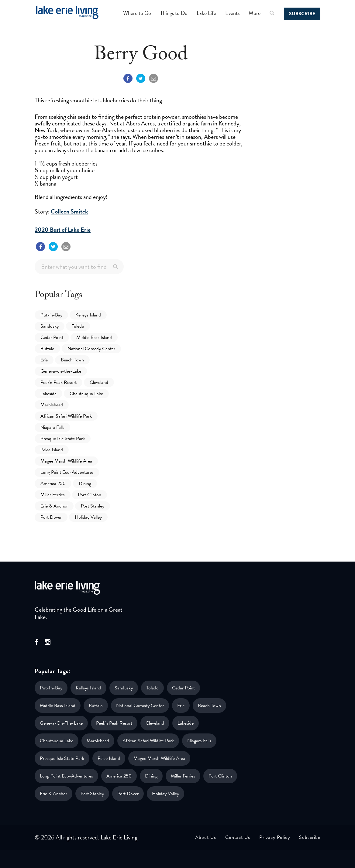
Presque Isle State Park (63, 439)
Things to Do (174, 13)
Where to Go (137, 13)
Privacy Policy (275, 837)
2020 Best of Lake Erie (63, 230)
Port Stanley (93, 506)
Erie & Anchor (54, 506)
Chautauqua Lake (86, 394)
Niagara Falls (52, 427)
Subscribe (302, 14)
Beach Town (72, 360)
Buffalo (47, 349)
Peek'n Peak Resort (59, 382)
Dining (85, 484)
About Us (206, 837)
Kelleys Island (88, 315)
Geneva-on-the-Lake (61, 371)
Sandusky (50, 326)
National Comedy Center (91, 349)
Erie (44, 360)
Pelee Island (52, 450)
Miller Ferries (53, 495)
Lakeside (48, 394)
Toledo (78, 326)
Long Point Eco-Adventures (67, 472)
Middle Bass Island (94, 337)
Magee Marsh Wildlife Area (66, 461)
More (255, 13)
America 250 (53, 484)
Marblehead (52, 405)
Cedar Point (52, 337)
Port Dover (51, 517)
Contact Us (238, 837)
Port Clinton (90, 495)
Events (232, 13)
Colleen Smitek (69, 211)
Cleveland (99, 382)
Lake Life (206, 13)
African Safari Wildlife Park (66, 416)
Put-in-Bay (51, 315)
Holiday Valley (88, 517)
